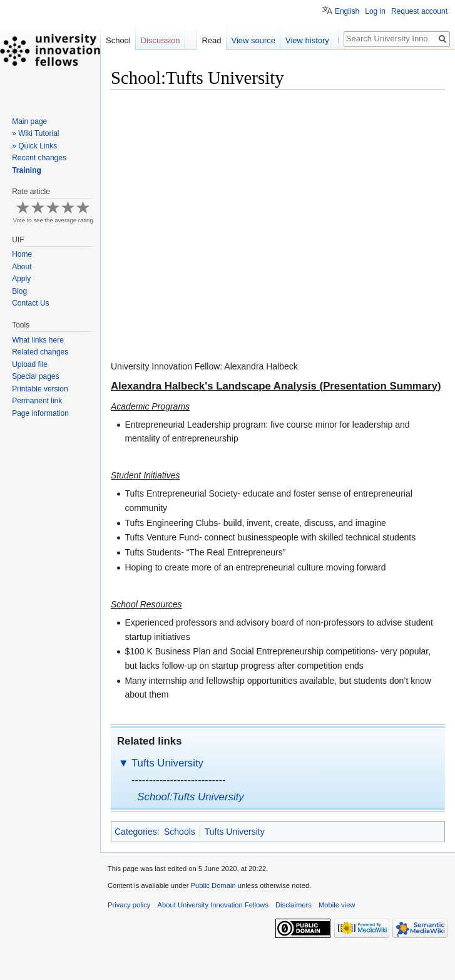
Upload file (30, 364)
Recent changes (39, 158)
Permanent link (37, 401)
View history (311, 40)
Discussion (161, 40)
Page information (40, 413)
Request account (419, 11)
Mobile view (337, 905)
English (347, 11)
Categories (136, 832)
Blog (19, 291)
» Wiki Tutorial (35, 133)
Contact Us (30, 303)
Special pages (35, 376)
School (118, 40)
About (22, 267)
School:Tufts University (190, 797)
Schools (180, 832)
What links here (38, 340)
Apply (21, 279)
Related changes (40, 352)
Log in (375, 11)
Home (22, 254)
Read (216, 40)
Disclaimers (294, 905)
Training (27, 170)
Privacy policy (129, 905)
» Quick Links (34, 146)
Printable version (40, 389)
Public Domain (213, 885)
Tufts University (167, 763)
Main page (29, 121)
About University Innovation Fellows (213, 905)
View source (258, 40)
